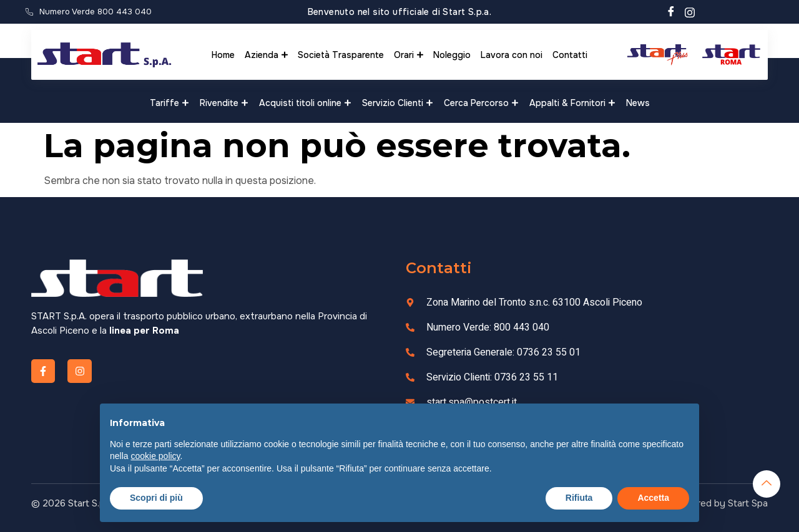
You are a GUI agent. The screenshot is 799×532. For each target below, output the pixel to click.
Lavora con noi (512, 55)
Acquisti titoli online (305, 103)
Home (223, 55)
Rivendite (224, 103)
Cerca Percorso (481, 103)
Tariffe (169, 103)
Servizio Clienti (397, 103)
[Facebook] (671, 12)
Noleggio (452, 55)
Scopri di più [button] (156, 498)
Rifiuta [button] (579, 498)
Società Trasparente (341, 55)
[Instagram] (690, 12)
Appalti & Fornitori (572, 103)
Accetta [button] (653, 498)
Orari (409, 55)
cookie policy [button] (155, 456)
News (638, 103)
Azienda (266, 55)
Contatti (570, 55)
